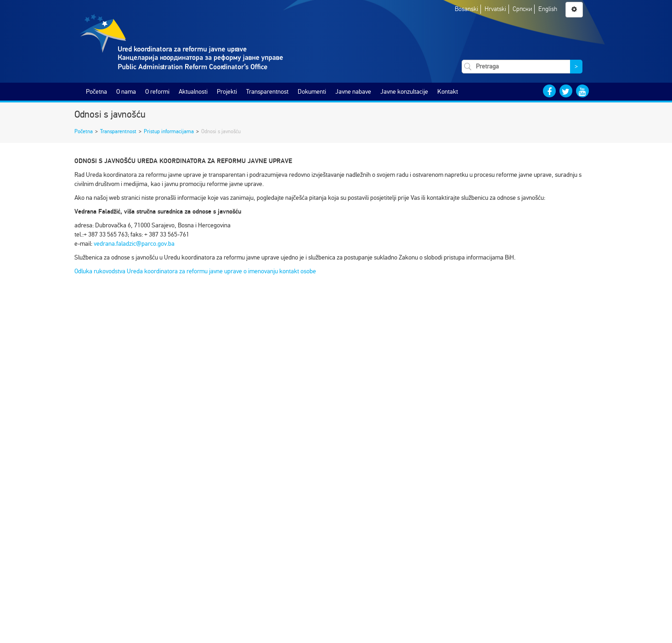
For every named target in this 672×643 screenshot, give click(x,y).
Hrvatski (495, 9)
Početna (96, 92)
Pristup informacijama (169, 131)
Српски (522, 9)
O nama (126, 92)
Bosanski (466, 9)
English (548, 9)
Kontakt (448, 92)
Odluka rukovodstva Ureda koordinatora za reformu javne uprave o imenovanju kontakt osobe (195, 271)
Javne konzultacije (404, 92)
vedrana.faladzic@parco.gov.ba (134, 244)
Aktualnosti (193, 92)
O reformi (157, 92)
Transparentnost (267, 92)
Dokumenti (312, 92)
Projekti (227, 92)
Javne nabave (353, 92)
